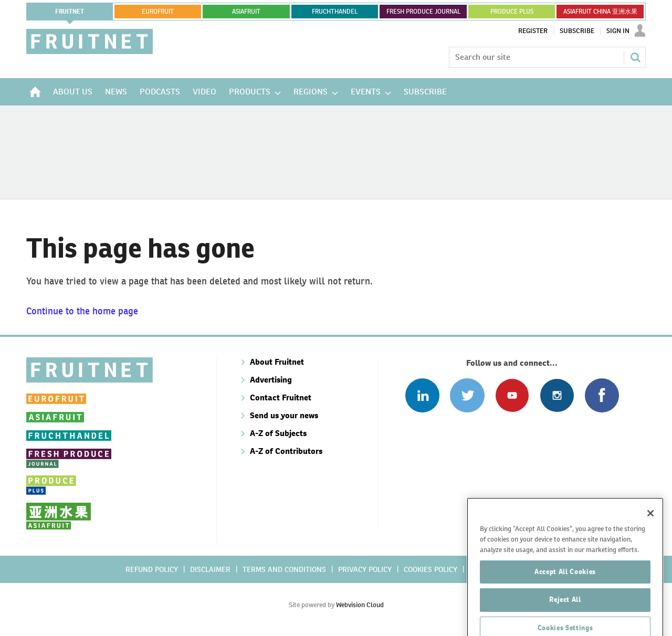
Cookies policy (430, 569)
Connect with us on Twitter (467, 395)
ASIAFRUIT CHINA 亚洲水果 (600, 12)
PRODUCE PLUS (512, 12)
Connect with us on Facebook (602, 395)
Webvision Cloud (360, 605)
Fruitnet (70, 12)
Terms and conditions (284, 569)
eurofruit (158, 12)
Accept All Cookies (565, 587)
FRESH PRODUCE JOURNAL (423, 12)
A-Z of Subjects (278, 433)
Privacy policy (365, 569)
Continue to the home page (82, 311)
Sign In (618, 31)
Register (533, 31)
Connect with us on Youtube (512, 395)
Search (635, 57)
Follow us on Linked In (422, 395)
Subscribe (577, 31)
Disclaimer (210, 569)
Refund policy (152, 569)
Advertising (271, 380)
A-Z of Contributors (286, 451)
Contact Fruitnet (281, 397)
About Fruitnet (277, 362)
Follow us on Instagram (557, 395)
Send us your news (284, 415)
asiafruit (246, 12)
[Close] (650, 529)
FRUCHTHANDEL (335, 12)
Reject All (565, 616)
